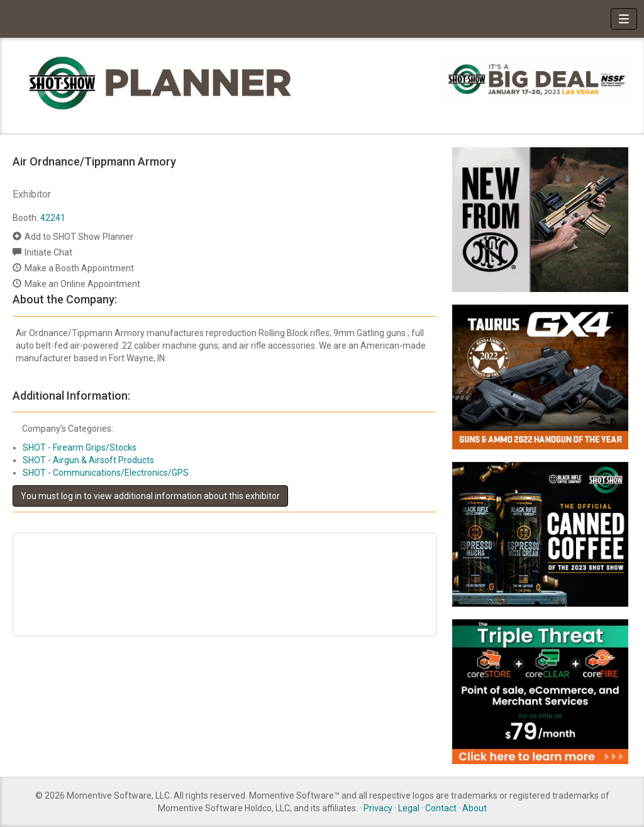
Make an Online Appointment (82, 284)
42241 (53, 218)
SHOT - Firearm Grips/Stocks (80, 447)
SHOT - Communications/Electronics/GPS (106, 473)
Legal (409, 808)
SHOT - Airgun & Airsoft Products (88, 460)
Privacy (378, 808)
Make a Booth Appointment (79, 268)
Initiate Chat (48, 252)
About (475, 808)
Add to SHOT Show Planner (79, 237)
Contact (441, 808)
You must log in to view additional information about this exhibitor (150, 496)
